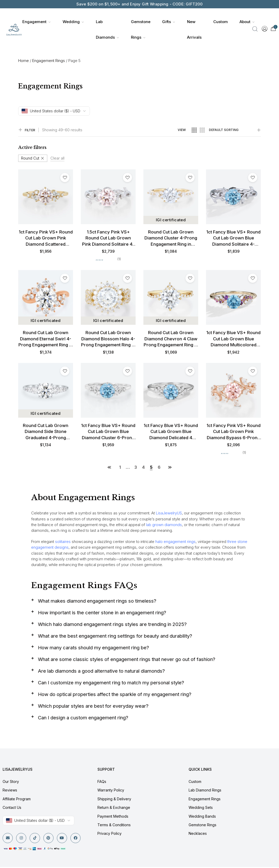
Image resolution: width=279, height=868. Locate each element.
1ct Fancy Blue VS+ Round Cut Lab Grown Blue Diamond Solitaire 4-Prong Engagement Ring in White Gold (234, 238)
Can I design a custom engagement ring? (84, 718)
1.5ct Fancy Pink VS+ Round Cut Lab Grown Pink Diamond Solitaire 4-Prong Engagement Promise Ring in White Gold (108, 238)
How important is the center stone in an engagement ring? (103, 613)
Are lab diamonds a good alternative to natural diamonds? (103, 672)
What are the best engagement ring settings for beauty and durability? (116, 637)
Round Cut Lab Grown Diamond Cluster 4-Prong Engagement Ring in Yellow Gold (171, 238)
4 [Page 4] (143, 468)
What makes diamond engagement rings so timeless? (98, 602)
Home (24, 61)
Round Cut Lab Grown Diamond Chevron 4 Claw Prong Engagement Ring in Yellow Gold (171, 340)
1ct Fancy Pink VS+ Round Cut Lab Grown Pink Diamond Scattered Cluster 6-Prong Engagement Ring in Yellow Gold (46, 238)
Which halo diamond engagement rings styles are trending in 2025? (113, 625)
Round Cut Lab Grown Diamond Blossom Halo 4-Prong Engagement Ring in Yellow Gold (108, 340)
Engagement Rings (49, 61)
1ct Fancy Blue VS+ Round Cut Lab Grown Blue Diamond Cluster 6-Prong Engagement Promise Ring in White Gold (108, 432)
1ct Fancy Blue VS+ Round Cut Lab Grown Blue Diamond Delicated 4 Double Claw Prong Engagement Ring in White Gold (171, 432)
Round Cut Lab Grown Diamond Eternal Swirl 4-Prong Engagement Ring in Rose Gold (46, 340)
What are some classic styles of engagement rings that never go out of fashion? (129, 660)
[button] (139, 604)
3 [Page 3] (136, 468)
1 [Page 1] (120, 468)
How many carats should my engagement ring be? (95, 648)
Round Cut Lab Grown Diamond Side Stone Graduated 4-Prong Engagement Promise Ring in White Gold (46, 432)
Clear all (57, 158)
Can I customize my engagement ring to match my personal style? (112, 683)
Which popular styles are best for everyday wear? (95, 707)
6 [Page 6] (159, 468)
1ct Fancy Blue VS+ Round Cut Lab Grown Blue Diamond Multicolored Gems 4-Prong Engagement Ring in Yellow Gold (234, 340)
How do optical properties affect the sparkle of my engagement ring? (116, 695)
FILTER (27, 130)
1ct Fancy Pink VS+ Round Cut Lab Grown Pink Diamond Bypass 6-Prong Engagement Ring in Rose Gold (234, 432)
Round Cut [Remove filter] (30, 158)
